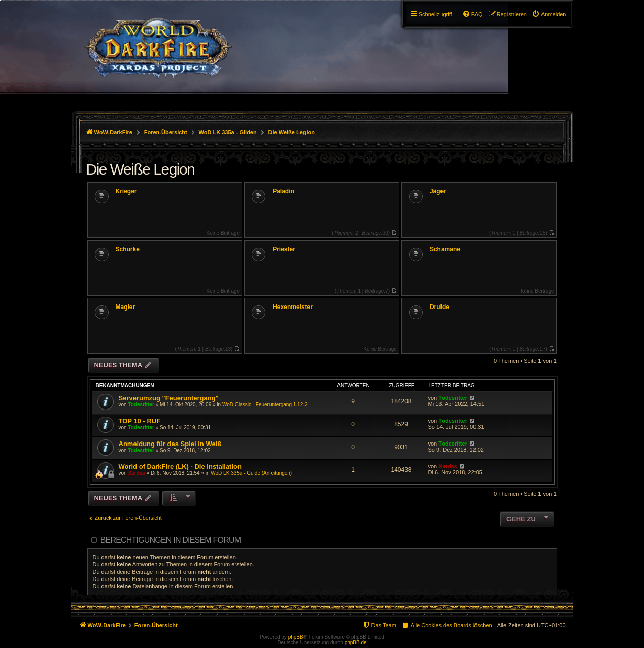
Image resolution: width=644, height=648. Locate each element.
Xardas (136, 473)
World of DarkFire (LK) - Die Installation (180, 467)
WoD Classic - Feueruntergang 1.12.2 (265, 405)
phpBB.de (356, 643)
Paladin (283, 191)
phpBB (296, 637)
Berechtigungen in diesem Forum (171, 540)
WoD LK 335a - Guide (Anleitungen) (251, 473)
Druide (439, 307)
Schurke (128, 249)
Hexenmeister (293, 307)
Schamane (445, 249)
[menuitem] (549, 14)
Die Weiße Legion (141, 169)
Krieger (126, 191)
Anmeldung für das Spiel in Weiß (170, 444)
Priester (284, 249)
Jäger (438, 191)
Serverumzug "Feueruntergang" (169, 398)
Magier (126, 307)
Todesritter (141, 405)
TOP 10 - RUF (140, 421)
